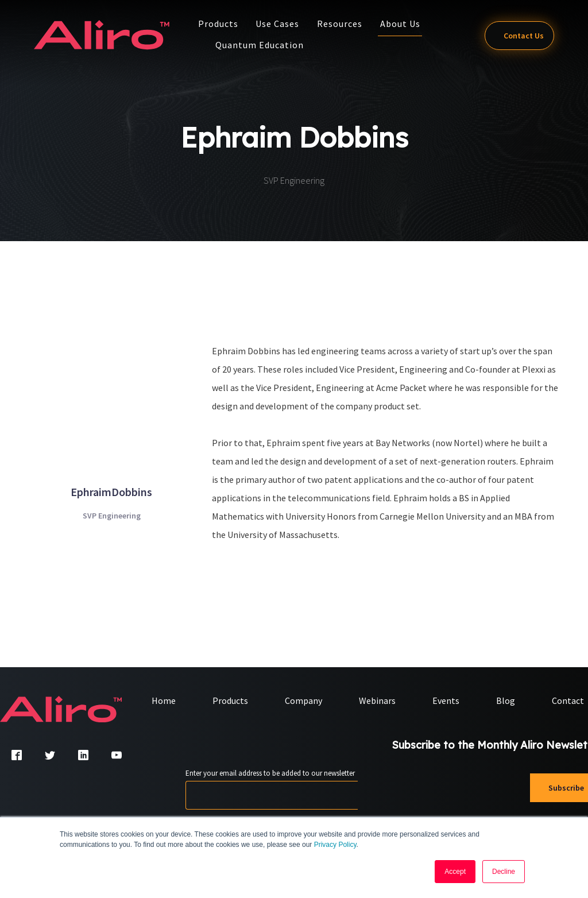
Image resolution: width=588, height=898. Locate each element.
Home (164, 701)
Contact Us (516, 36)
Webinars (377, 701)
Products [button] (222, 24)
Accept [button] (455, 872)
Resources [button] (343, 24)
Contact (568, 701)
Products (230, 701)
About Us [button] (404, 24)
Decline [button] (504, 872)
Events (446, 701)
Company (303, 701)
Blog (506, 701)
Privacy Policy (335, 845)
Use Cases (281, 24)
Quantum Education (263, 45)
